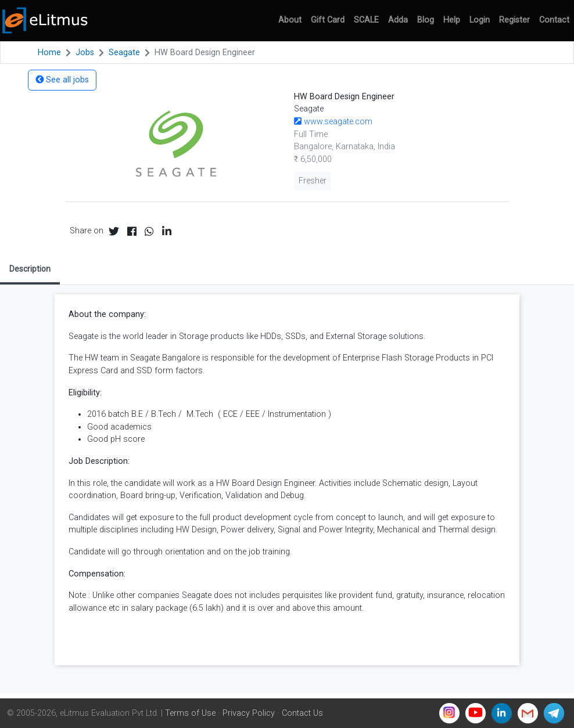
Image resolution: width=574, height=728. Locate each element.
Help (452, 20)
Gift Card (328, 20)
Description (30, 269)
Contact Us (302, 713)
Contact (554, 20)
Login (480, 20)
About (290, 20)
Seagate (124, 53)
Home (49, 53)
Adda (398, 20)
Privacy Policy (249, 713)
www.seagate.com (333, 122)
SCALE (366, 20)
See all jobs (62, 80)
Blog (426, 20)
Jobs (85, 53)
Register (514, 20)
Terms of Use (190, 713)
